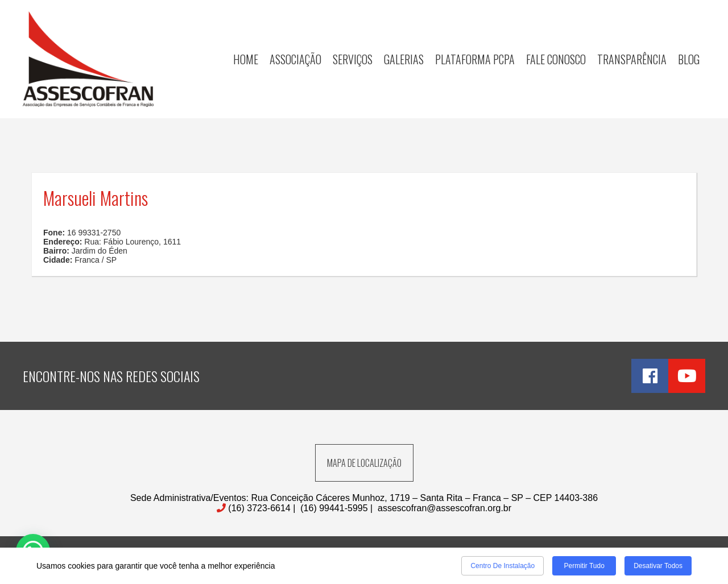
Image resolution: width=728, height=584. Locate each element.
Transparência (632, 59)
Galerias (404, 59)
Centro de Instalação (502, 566)
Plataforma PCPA (475, 59)
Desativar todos (658, 566)
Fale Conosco (556, 59)
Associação (295, 59)
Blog (689, 59)
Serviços (353, 59)
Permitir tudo (584, 566)
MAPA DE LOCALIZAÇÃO (364, 463)
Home (246, 59)
